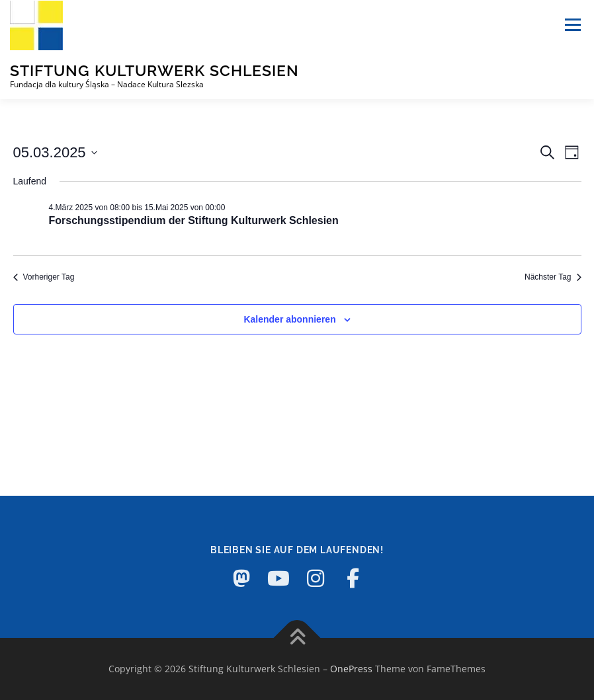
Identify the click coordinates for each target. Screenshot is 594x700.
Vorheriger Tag (44, 277)
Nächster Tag (553, 277)
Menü (573, 24)
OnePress (351, 669)
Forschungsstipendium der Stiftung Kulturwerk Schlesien (194, 220)
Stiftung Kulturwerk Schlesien (154, 70)
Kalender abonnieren (289, 319)
